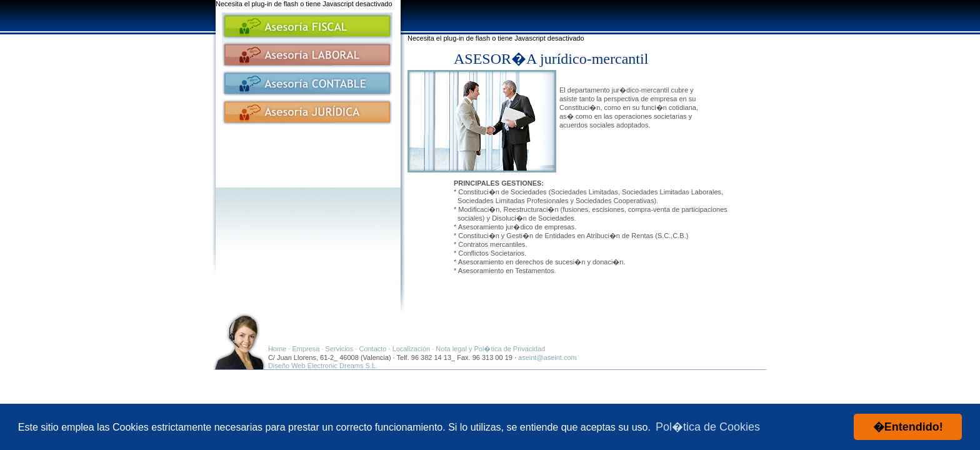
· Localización (410, 349)
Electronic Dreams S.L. (342, 366)
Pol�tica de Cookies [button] (708, 427)
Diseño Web (287, 366)
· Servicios (338, 349)
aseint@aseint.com (547, 357)
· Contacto (371, 349)
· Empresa (304, 349)
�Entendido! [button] (908, 427)
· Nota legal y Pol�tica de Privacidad (487, 349)
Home (277, 349)
